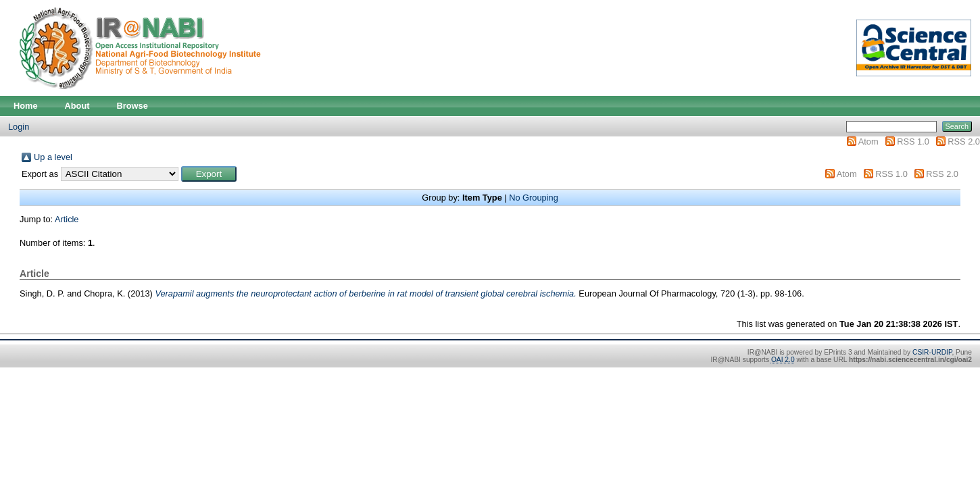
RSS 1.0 (913, 142)
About (77, 106)
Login (19, 127)
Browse (132, 106)
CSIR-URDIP (932, 352)
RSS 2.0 (964, 142)
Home (26, 106)
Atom (868, 142)
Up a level (53, 157)
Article (67, 219)
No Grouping (534, 198)
